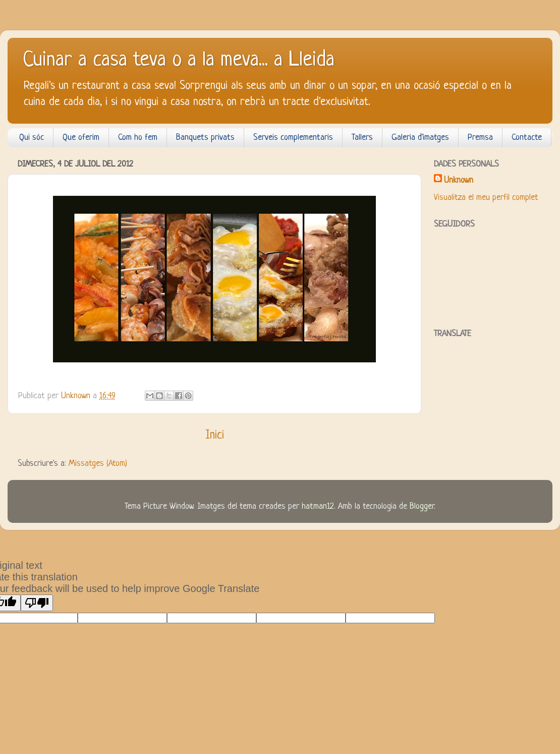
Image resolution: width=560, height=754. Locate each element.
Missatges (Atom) (98, 464)
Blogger (422, 506)
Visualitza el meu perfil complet (486, 198)
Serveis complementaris (293, 138)
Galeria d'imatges (420, 138)
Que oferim (81, 138)
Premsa (480, 138)
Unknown (459, 180)
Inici (215, 436)
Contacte (527, 138)
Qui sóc (32, 138)
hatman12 (318, 506)
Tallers (362, 138)
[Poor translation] (37, 603)
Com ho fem (138, 138)
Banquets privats (205, 138)
